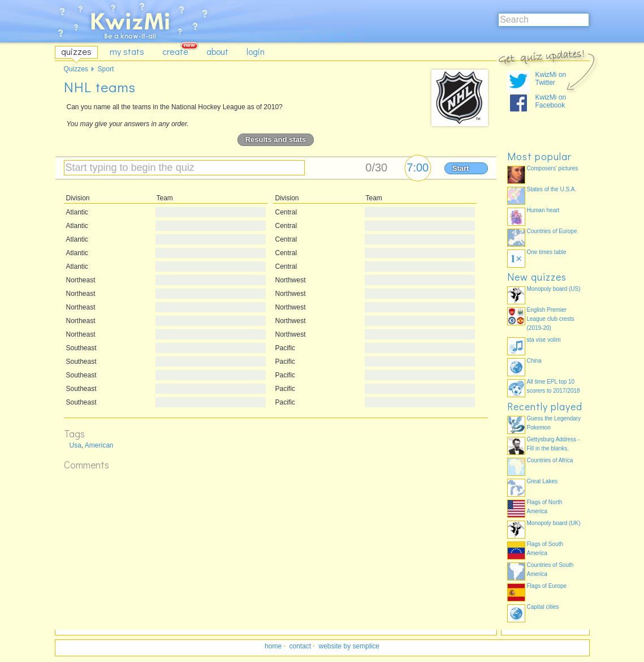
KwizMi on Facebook (551, 101)
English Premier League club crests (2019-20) (551, 319)
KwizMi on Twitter (551, 79)
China (534, 361)
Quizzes (76, 69)
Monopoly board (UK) (554, 523)
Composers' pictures (553, 168)
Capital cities (543, 607)
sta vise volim (544, 340)
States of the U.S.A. (552, 189)
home (273, 646)
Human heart (543, 210)
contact (300, 646)
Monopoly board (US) (554, 289)
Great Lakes (542, 481)
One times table (547, 252)
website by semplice (349, 646)
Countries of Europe (552, 231)
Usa (75, 445)
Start (461, 168)
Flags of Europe (547, 586)
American (99, 445)
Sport (106, 69)
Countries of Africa (550, 460)
